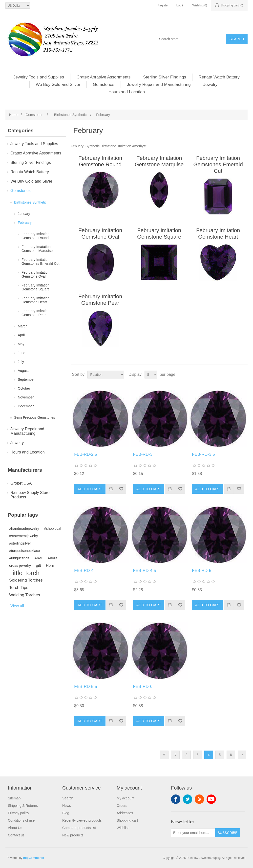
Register (163, 5)
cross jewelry (20, 565)
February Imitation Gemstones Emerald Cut (40, 262)
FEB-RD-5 (202, 571)
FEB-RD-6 (143, 687)
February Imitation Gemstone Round (35, 236)
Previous (175, 755)
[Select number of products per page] (151, 375)
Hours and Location (127, 92)
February (25, 223)
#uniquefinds (19, 558)
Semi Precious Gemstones (35, 417)
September (26, 379)
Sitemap (14, 798)
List (243, 375)
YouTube (211, 799)
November (26, 397)
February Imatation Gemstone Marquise (37, 249)
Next (242, 755)
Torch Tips (19, 588)
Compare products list (79, 828)
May (21, 344)
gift (38, 565)
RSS (199, 799)
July (21, 362)
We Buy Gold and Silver (58, 85)
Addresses (125, 813)
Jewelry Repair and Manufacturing (159, 85)
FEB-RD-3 (143, 454)
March (23, 326)
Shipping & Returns (23, 806)
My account (126, 798)
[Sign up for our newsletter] (193, 833)
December (26, 406)
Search (68, 798)
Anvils (53, 558)
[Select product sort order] (106, 375)
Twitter (188, 799)
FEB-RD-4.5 (145, 571)
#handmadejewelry (24, 528)
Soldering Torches (26, 580)
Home (14, 115)
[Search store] (191, 39)
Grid (234, 375)
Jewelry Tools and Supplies (39, 77)
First (164, 755)
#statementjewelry (23, 536)
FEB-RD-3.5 (203, 454)
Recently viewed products (82, 820)
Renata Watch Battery (219, 77)
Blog (66, 813)
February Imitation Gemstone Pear (35, 313)
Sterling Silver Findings (165, 77)
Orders (122, 806)
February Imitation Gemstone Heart (35, 300)
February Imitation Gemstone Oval (35, 274)
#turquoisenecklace (24, 551)
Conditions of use (21, 820)
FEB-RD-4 (84, 571)
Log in (180, 5)
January (24, 214)
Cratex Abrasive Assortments (104, 77)
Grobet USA (21, 483)
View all (17, 606)
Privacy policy (19, 813)
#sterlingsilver (20, 543)
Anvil (38, 558)
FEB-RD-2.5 (86, 454)
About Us (15, 828)
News (67, 806)
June (21, 353)
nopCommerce (34, 858)
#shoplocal (53, 528)
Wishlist (123, 828)
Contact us (16, 835)
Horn (50, 565)
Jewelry (211, 85)
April (21, 335)
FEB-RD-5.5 (86, 687)
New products (73, 835)
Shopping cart (127, 820)
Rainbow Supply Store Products (30, 495)
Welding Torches (25, 595)
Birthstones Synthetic (30, 202)
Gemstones (104, 85)
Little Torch (24, 573)
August (23, 371)
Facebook (176, 799)
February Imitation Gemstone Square (36, 287)
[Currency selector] (18, 6)
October (24, 388)
